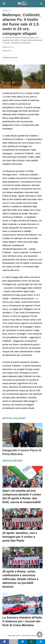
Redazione (7, 51)
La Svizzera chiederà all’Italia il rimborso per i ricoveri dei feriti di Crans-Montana (22, 621)
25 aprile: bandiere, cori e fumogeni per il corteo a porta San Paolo (20, 537)
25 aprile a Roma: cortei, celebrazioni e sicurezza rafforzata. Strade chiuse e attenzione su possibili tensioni (20, 579)
